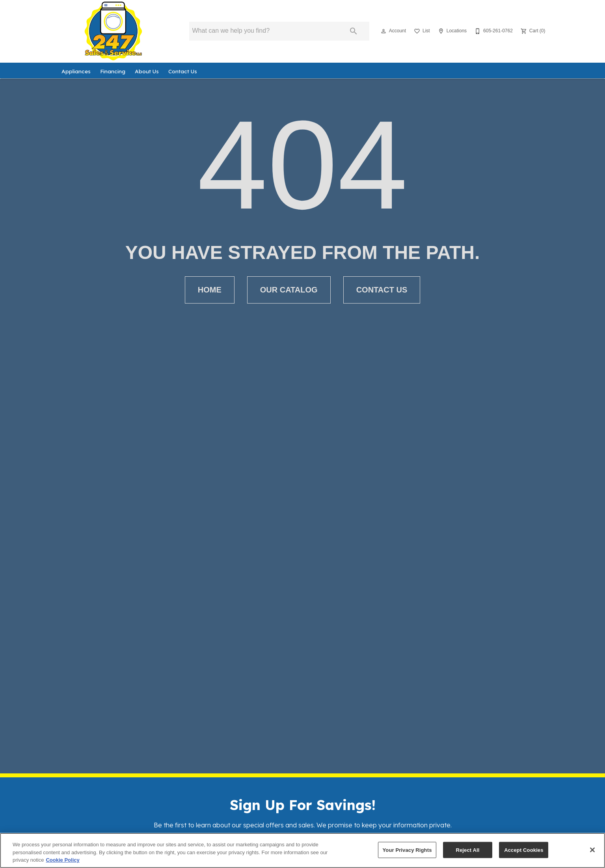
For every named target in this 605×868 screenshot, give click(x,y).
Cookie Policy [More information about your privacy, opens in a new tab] (62, 860)
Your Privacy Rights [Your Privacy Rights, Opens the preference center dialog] (407, 850)
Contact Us (183, 71)
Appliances (76, 71)
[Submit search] (354, 31)
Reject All (467, 850)
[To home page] (114, 31)
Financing (113, 71)
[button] (383, 31)
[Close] (592, 850)
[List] (421, 31)
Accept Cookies (524, 850)
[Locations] (451, 31)
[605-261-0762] (493, 31)
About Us (147, 71)
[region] (302, 850)
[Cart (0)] (532, 31)
